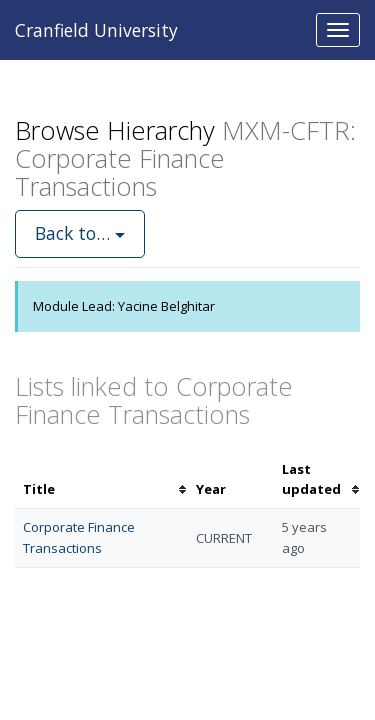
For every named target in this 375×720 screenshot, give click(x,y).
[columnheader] (101, 480)
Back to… (80, 233)
